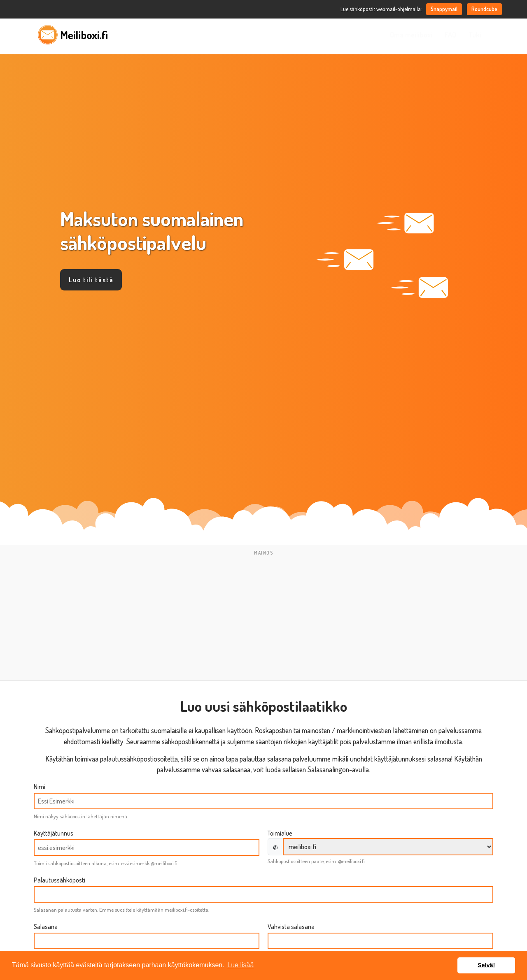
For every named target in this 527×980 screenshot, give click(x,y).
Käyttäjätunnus (54, 833)
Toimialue (280, 833)
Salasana (46, 927)
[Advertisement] (263, 616)
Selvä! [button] (486, 965)
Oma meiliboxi (411, 35)
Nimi (40, 787)
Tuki (475, 35)
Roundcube (484, 9)
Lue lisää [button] (240, 965)
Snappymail (444, 9)
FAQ (450, 35)
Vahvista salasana (291, 927)
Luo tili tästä (91, 280)
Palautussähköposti (59, 880)
